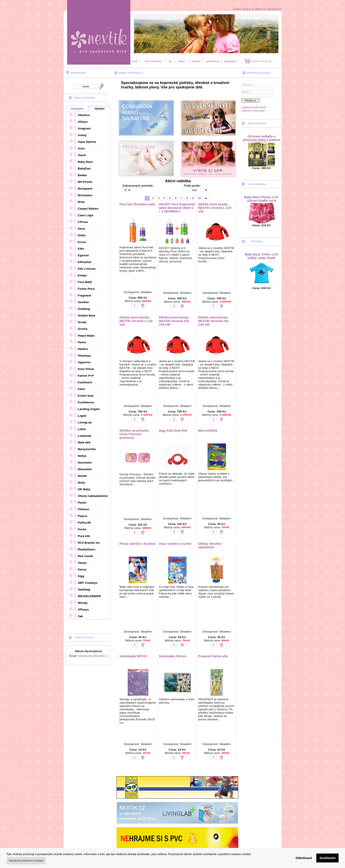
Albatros (84, 115)
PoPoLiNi (84, 523)
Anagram (84, 128)
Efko (81, 249)
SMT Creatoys (88, 583)
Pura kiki (84, 536)
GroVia (83, 329)
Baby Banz (85, 162)
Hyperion (84, 362)
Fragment (85, 295)
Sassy (82, 569)
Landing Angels (89, 409)
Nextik (82, 476)
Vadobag (84, 589)
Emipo (82, 275)
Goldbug (84, 309)
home (135, 61)
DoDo (82, 235)
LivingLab (85, 422)
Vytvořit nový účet (253, 111)
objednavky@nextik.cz (93, 656)
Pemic (82, 503)
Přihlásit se (250, 100)
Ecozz (82, 242)
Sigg (81, 576)
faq (170, 61)
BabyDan (84, 168)
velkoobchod (212, 61)
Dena (82, 229)
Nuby (82, 483)
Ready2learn (87, 549)
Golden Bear (87, 316)
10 (199, 198)
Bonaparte (85, 189)
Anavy (82, 135)
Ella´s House (87, 269)
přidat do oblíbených (268, 9)
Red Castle (86, 556)
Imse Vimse (86, 369)
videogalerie (230, 61)
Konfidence (86, 402)
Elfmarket (85, 262)
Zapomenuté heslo (254, 107)
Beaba (82, 175)
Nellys (82, 456)
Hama (82, 342)
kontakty (196, 61)
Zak (80, 616)
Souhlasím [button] (328, 858)
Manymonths (87, 449)
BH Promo (85, 182)
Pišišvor (84, 509)
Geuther (84, 302)
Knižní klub (86, 396)
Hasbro (83, 349)
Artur (82, 148)
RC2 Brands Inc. (89, 543)
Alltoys (83, 122)
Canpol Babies (88, 209)
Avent (82, 155)
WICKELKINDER (89, 596)
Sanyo (82, 563)
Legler (82, 416)
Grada (82, 322)
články (182, 61)
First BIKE (85, 282)
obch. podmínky (153, 61)
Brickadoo (85, 195)
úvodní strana (242, 9)
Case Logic (86, 215)
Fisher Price (86, 289)
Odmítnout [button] (304, 858)
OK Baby (84, 489)
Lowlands (85, 436)
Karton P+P (86, 376)
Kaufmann (85, 382)
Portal (82, 529)
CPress (83, 222)
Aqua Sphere (87, 142)
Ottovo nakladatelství (93, 496)
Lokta (82, 429)
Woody (83, 603)
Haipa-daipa (86, 336)
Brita (81, 202)
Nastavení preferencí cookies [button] (26, 861)
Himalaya (84, 356)
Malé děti (84, 442)
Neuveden (85, 463)
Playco (83, 516)
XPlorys (83, 610)
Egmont (83, 255)
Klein (82, 389)
